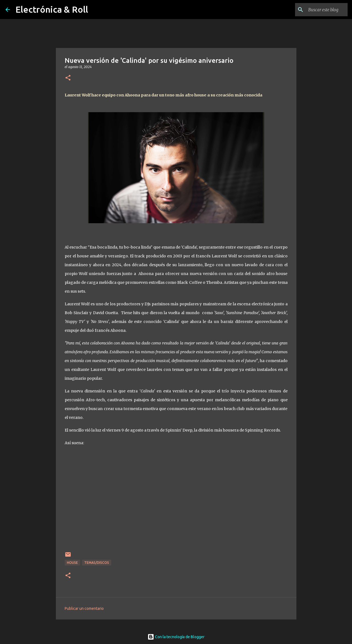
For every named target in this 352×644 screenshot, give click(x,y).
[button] (68, 78)
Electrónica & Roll (52, 9)
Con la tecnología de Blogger (176, 637)
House (72, 563)
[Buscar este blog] (319, 10)
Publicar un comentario (84, 608)
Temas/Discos (97, 563)
